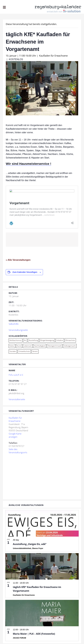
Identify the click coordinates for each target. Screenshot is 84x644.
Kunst (19, 347)
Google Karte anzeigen (15, 436)
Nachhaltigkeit (40, 347)
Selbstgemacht (70, 347)
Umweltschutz (24, 352)
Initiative (60, 341)
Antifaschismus (16, 341)
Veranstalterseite (17, 400)
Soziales (13, 352)
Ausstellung (33, 341)
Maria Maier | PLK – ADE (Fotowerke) (34, 635)
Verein (35, 352)
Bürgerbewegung (47, 341)
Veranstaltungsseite (18, 331)
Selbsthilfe (14, 325)
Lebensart (28, 347)
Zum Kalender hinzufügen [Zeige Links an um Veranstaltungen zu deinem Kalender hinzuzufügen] (25, 273)
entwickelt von (64, 11)
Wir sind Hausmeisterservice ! (28, 164)
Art (25, 341)
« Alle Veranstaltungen (18, 261)
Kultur (12, 347)
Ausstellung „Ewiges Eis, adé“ (30, 545)
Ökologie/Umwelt (55, 347)
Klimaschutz (70, 341)
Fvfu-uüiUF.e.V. (16, 376)
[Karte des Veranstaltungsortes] (42, 477)
